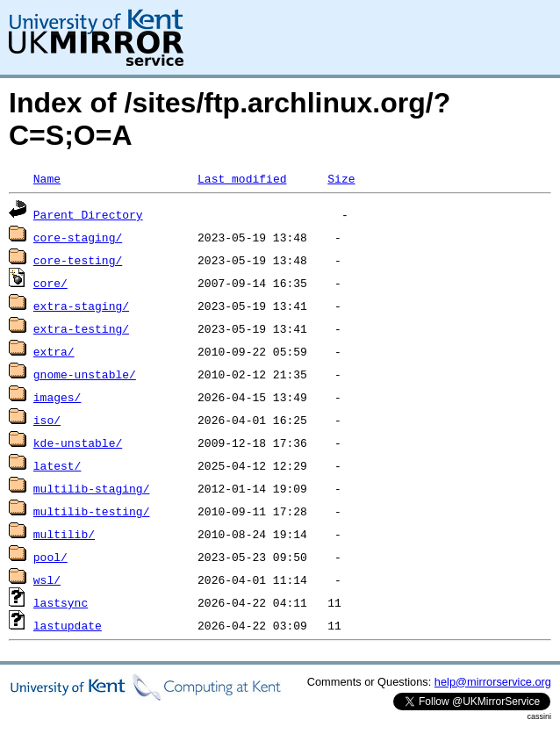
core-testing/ (78, 260)
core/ (50, 283)
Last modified (242, 178)
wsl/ (47, 579)
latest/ (57, 465)
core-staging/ (78, 237)
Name (47, 178)
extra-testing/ (81, 328)
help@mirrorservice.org (493, 682)
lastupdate (68, 625)
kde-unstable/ (78, 443)
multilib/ (64, 534)
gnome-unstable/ (85, 374)
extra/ (54, 351)
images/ (57, 397)
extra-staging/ (81, 306)
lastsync (61, 602)
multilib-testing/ (92, 511)
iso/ (47, 420)
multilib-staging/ (92, 488)
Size (341, 178)
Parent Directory (88, 214)
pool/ (50, 557)
